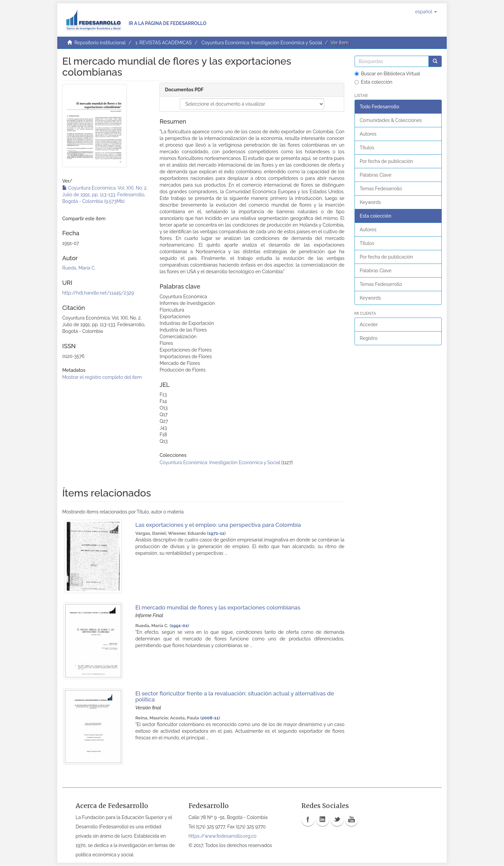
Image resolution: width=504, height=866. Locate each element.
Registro (369, 338)
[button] (426, 12)
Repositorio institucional (100, 43)
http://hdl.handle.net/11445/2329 (98, 293)
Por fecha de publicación (386, 161)
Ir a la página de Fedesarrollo (167, 23)
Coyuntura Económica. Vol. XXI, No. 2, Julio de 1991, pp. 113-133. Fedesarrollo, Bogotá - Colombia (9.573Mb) (105, 195)
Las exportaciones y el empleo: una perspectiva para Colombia (218, 525)
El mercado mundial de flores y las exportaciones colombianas (218, 607)
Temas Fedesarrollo (381, 189)
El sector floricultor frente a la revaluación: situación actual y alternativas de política (235, 697)
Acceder (369, 325)
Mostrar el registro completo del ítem (102, 377)
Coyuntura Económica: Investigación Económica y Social (262, 43)
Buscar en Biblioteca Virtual (387, 74)
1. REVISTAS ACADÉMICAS (163, 43)
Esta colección (374, 82)
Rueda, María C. (79, 268)
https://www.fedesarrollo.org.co (222, 836)
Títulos (367, 148)
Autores (368, 134)
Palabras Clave (376, 175)
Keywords (371, 202)
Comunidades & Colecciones (391, 120)
